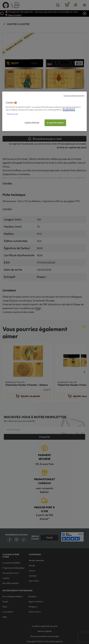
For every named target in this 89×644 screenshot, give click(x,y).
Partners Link (12, 114)
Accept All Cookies (55, 123)
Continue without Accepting (74, 95)
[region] (44, 111)
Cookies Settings (32, 122)
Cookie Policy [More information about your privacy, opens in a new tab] (69, 110)
